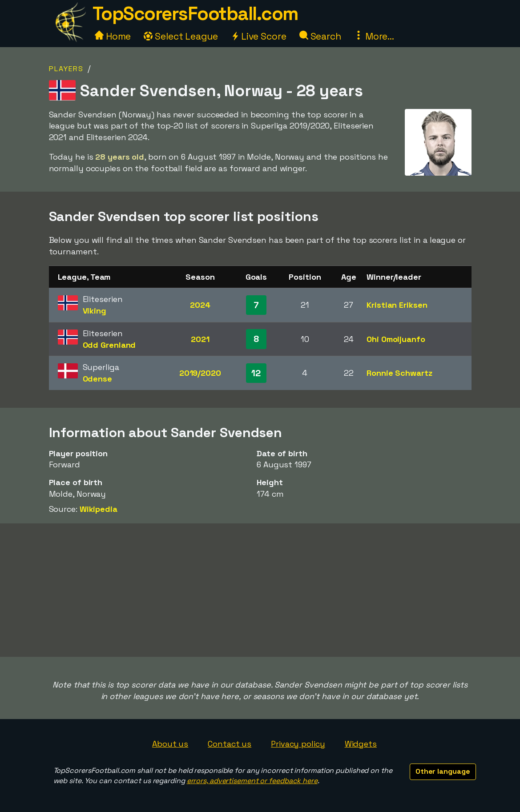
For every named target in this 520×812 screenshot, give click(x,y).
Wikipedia (99, 509)
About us (170, 744)
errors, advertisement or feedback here (252, 781)
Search (320, 36)
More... (374, 36)
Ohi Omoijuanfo (396, 339)
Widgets (361, 744)
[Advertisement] (260, 590)
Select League (181, 36)
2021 (200, 339)
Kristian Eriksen (397, 305)
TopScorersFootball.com (195, 14)
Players (66, 69)
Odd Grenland (109, 345)
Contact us (230, 744)
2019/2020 (200, 373)
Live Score (259, 36)
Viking (95, 311)
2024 (200, 305)
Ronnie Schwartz (399, 373)
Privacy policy (298, 744)
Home (113, 36)
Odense (97, 379)
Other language (443, 771)
